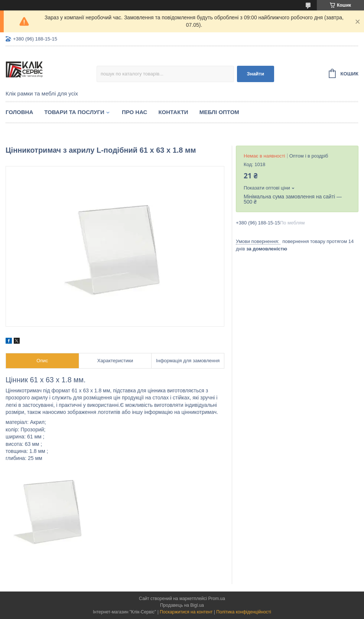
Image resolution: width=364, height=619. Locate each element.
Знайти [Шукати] (256, 74)
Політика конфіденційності (244, 612)
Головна (19, 112)
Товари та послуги (74, 112)
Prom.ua (217, 599)
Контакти (173, 112)
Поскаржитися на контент (186, 612)
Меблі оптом (219, 112)
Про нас (135, 112)
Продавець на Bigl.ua (182, 605)
